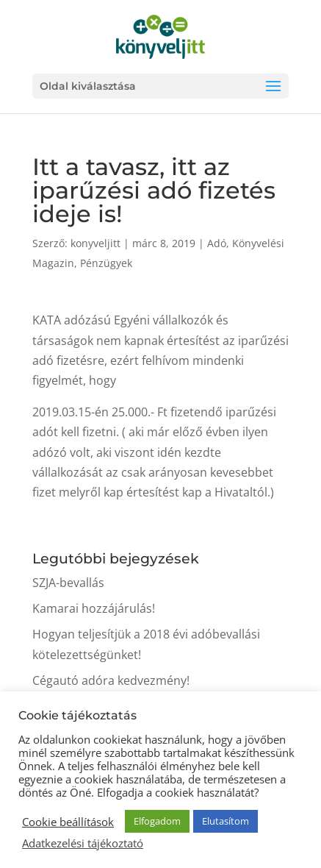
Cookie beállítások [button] (68, 822)
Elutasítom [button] (226, 821)
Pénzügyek (106, 263)
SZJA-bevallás (68, 583)
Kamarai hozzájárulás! (94, 608)
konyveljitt (95, 243)
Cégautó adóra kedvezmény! (111, 680)
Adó (217, 243)
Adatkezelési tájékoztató (83, 843)
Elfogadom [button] (157, 821)
